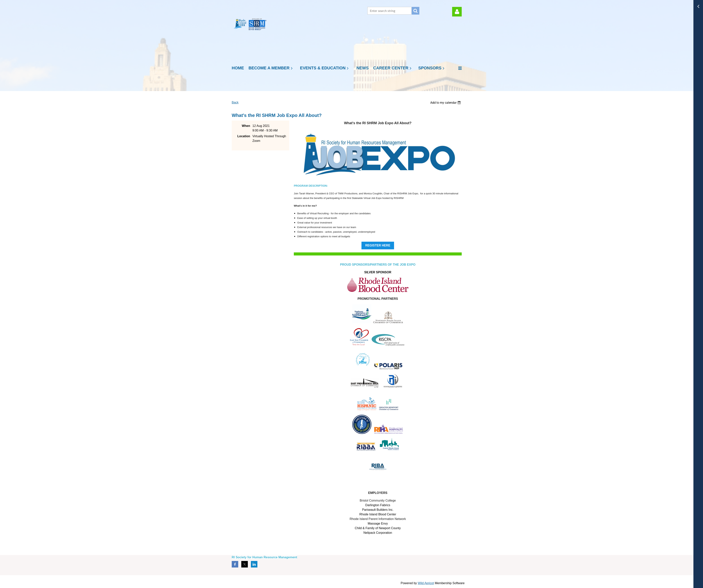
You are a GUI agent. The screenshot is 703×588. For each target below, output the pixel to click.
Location (244, 136)
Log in (457, 12)
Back (235, 102)
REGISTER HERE (378, 245)
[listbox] (446, 103)
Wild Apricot (426, 583)
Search (416, 11)
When (246, 126)
